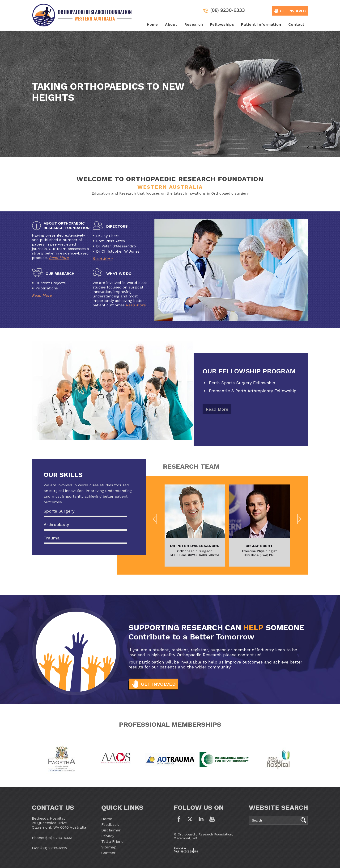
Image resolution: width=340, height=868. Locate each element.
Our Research (60, 273)
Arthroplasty (56, 524)
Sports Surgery (59, 511)
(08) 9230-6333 (227, 10)
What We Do (119, 273)
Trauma (52, 538)
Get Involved (158, 684)
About (171, 24)
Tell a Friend (113, 841)
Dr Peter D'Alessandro (195, 546)
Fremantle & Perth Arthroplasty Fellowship (253, 391)
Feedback (110, 824)
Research (194, 24)
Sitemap (109, 847)
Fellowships (222, 24)
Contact (296, 24)
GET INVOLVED (293, 11)
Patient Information (261, 24)
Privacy (108, 836)
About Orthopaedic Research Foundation (67, 225)
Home (152, 24)
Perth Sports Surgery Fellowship (242, 383)
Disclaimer (111, 830)
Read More (59, 258)
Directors (117, 226)
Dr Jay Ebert (259, 546)
